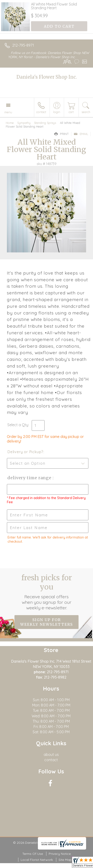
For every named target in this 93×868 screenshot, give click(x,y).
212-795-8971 (23, 45)
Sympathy (24, 123)
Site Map (65, 860)
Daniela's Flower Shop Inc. (47, 77)
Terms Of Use (33, 854)
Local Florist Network (37, 860)
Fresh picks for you (47, 592)
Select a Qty (18, 425)
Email (81, 134)
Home (10, 123)
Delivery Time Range (30, 478)
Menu (8, 112)
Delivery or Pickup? (25, 452)
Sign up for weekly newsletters (46, 622)
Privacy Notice (60, 854)
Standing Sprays (45, 123)
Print (62, 134)
